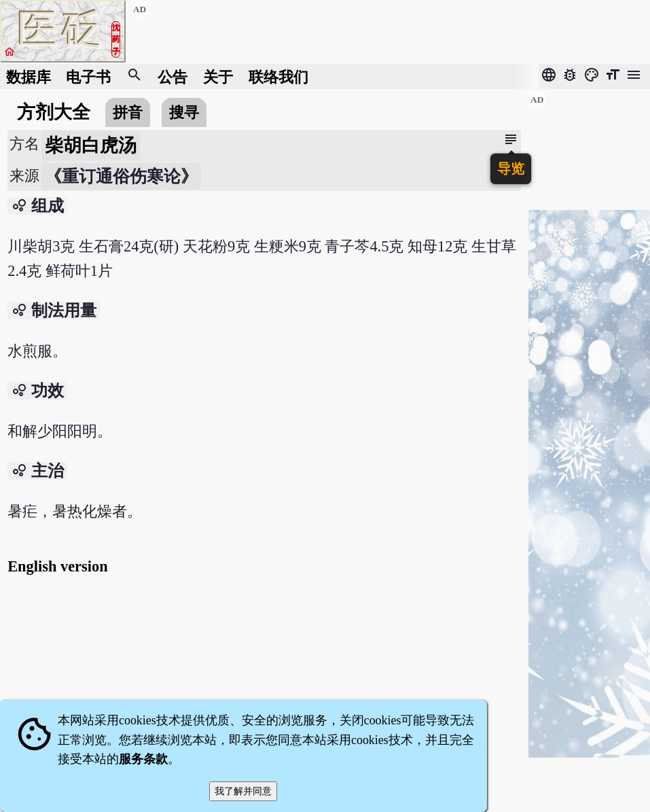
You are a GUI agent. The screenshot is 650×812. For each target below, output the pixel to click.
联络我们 (278, 76)
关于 (218, 76)
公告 (173, 76)
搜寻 (184, 112)
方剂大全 (54, 112)
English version (57, 566)
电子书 (88, 76)
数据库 (29, 76)
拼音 (128, 112)
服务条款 (143, 759)
